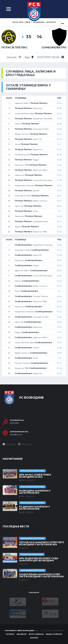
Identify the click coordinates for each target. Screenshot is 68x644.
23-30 (59, 245)
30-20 (59, 150)
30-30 (59, 160)
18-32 (59, 327)
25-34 (59, 337)
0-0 (59, 144)
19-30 (59, 317)
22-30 (59, 265)
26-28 (59, 216)
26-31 (59, 301)
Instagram (25, 444)
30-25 (59, 322)
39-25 (59, 260)
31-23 (59, 119)
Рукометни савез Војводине (20, 630)
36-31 (59, 196)
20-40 (59, 276)
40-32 (59, 165)
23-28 (59, 129)
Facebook (9, 444)
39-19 (59, 124)
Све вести (21, 634)
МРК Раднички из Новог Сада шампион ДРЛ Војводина (39, 559)
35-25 (59, 175)
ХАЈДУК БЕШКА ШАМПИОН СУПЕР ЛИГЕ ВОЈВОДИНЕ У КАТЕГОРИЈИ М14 (41, 575)
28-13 (59, 343)
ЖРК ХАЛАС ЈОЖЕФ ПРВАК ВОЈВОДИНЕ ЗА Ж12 (35, 476)
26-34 (59, 155)
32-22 (59, 114)
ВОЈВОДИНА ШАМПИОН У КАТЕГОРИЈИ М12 (35, 492)
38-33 (59, 206)
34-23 (59, 232)
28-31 (59, 353)
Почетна (10, 634)
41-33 (59, 227)
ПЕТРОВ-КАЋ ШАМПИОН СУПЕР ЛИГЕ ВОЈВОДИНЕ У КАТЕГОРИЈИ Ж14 (41, 543)
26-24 (59, 139)
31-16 (59, 170)
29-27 (59, 185)
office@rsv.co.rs (16, 435)
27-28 (59, 180)
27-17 (59, 332)
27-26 (59, 368)
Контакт (34, 638)
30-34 (59, 108)
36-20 (59, 271)
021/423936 (14, 423)
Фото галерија (36, 634)
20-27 (59, 286)
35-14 (59, 221)
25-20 (59, 307)
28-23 (59, 312)
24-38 (59, 348)
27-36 (59, 255)
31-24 (59, 103)
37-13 (59, 250)
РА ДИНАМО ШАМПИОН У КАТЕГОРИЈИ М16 (34, 508)
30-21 (59, 134)
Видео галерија (54, 634)
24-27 (59, 191)
